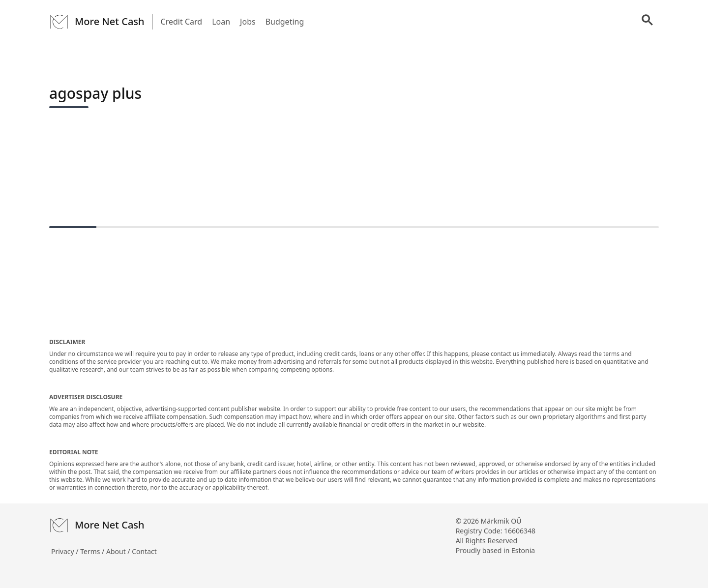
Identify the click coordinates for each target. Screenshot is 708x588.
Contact (144, 551)
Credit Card (182, 22)
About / (119, 551)
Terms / (93, 551)
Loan (221, 22)
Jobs (248, 22)
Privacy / (66, 551)
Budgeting (285, 22)
